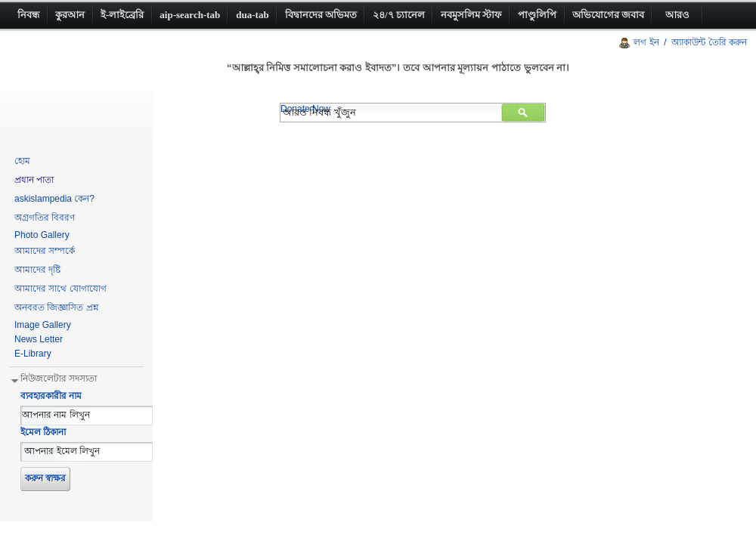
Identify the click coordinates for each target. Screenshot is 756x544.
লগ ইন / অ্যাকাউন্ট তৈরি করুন (690, 42)
